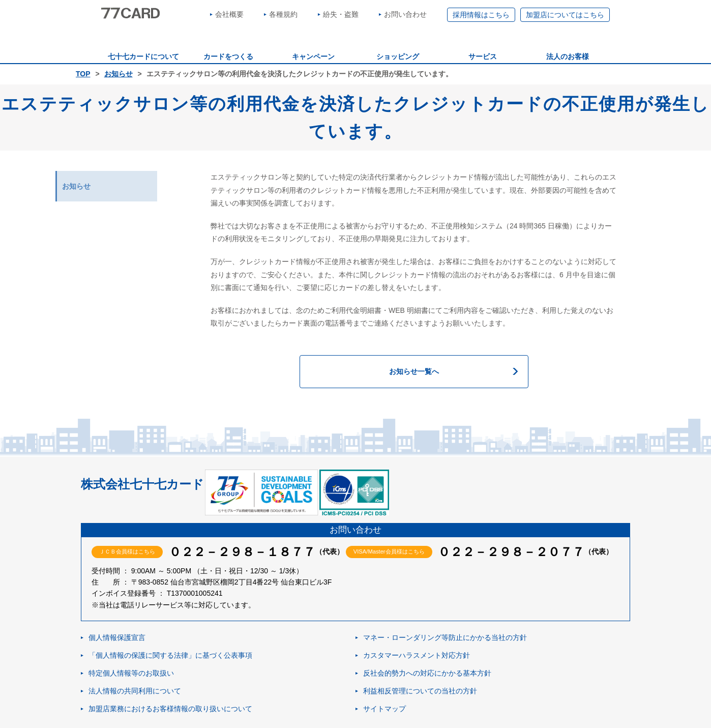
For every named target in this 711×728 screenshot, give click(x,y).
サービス (483, 56)
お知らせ (118, 74)
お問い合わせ (405, 14)
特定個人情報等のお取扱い (131, 673)
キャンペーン (313, 56)
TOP (83, 74)
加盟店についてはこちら (565, 15)
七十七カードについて (143, 56)
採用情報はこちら (481, 15)
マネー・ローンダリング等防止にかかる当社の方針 (445, 637)
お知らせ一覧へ (414, 371)
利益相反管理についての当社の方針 (420, 691)
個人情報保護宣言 (117, 637)
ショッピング (398, 56)
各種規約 (283, 14)
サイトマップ (384, 709)
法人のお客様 (568, 56)
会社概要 (229, 14)
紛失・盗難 (341, 14)
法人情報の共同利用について (135, 691)
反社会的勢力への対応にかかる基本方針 (427, 673)
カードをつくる (228, 56)
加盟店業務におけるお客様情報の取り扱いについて (170, 709)
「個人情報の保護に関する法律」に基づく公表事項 (170, 655)
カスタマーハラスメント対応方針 (417, 655)
